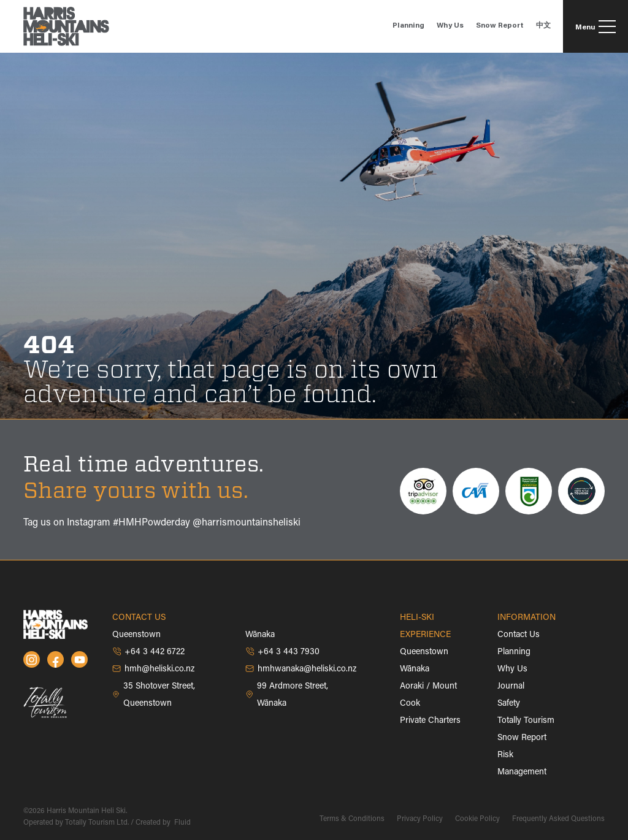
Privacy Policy (420, 819)
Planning (514, 652)
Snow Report (522, 738)
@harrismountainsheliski (247, 523)
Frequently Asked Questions (558, 819)
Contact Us (519, 635)
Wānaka (415, 670)
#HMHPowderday (151, 523)
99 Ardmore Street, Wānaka (287, 695)
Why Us (512, 670)
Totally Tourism (526, 721)
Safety (509, 704)
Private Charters (430, 721)
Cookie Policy (477, 819)
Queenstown (424, 652)
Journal (511, 687)
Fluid (182, 823)
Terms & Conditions (352, 819)
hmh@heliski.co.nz (153, 669)
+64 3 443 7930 (282, 652)
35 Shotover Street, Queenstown (154, 695)
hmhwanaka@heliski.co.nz (301, 669)
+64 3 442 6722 (148, 652)
